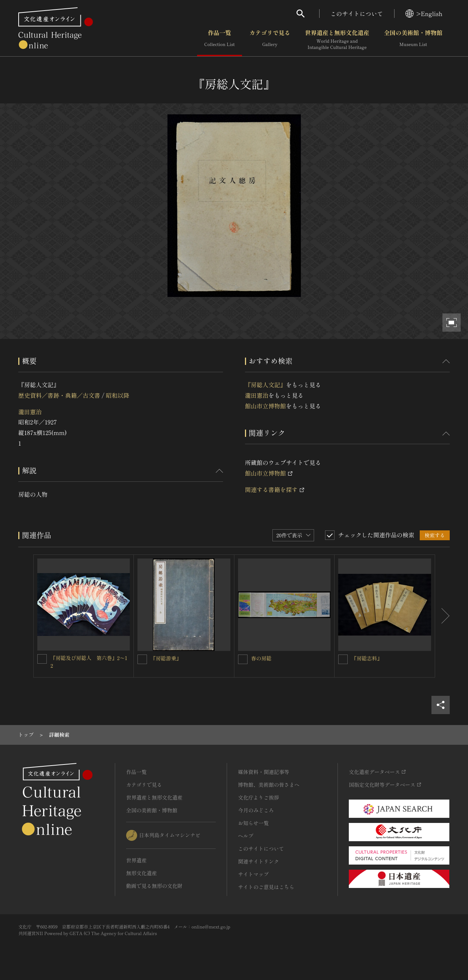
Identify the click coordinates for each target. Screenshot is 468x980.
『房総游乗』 (166, 658)
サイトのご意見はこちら (266, 887)
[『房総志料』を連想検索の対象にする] (343, 659)
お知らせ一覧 (253, 823)
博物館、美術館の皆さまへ (269, 785)
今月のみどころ (256, 810)
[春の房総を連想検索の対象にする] (243, 659)
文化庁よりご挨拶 (258, 797)
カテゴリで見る (270, 40)
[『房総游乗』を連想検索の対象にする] (142, 659)
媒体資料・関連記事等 (264, 772)
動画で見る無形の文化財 (154, 886)
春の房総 (261, 658)
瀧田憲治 (30, 412)
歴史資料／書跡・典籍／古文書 (59, 395)
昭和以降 (117, 395)
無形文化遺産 (141, 873)
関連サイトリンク (258, 861)
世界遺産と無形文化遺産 (337, 40)
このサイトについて (357, 14)
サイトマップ (253, 874)
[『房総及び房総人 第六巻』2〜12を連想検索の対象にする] (42, 659)
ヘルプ (246, 836)
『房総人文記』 (265, 385)
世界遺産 (136, 860)
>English (424, 14)
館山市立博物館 (265, 406)
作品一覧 (220, 40)
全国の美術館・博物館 (413, 40)
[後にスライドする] (442, 616)
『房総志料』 (367, 658)
